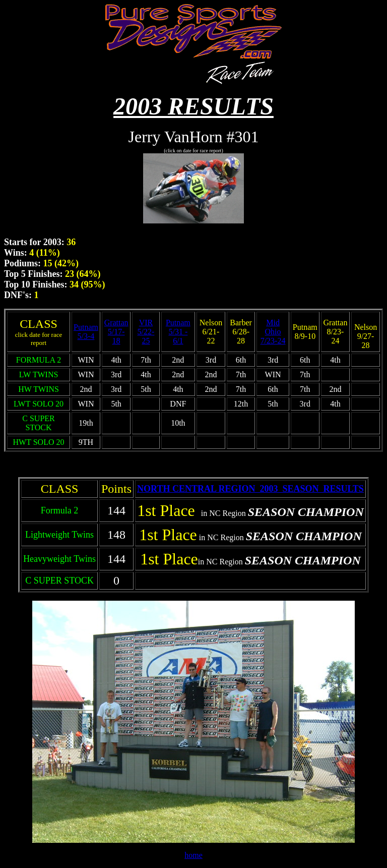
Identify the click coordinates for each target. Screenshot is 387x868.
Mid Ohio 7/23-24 (273, 332)
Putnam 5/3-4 (86, 332)
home (193, 855)
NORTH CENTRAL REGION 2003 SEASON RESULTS (250, 489)
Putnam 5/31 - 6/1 (178, 332)
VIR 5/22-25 (146, 332)
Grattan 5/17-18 (116, 332)
